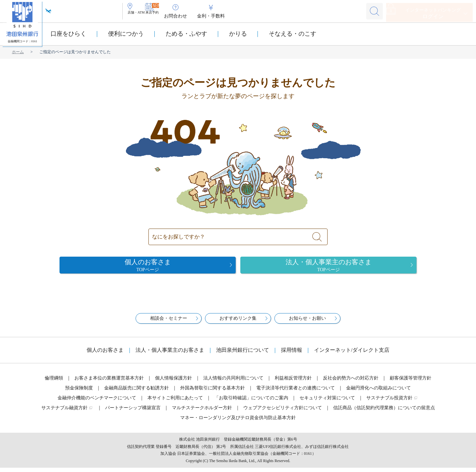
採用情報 (292, 354)
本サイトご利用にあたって (175, 402)
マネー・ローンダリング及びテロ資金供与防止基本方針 (238, 422)
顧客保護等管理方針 (411, 382)
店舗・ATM (144, 16)
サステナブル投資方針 (389, 402)
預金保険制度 (79, 392)
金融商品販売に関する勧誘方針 (137, 392)
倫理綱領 (54, 382)
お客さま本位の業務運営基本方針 (109, 382)
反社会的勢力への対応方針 (351, 382)
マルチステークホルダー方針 (202, 412)
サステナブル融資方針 (64, 412)
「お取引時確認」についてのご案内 (251, 402)
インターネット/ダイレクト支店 (352, 354)
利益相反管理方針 (293, 382)
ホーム (18, 52)
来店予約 (175, 16)
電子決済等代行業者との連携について (296, 392)
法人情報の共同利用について (233, 382)
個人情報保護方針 (174, 382)
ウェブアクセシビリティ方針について (283, 412)
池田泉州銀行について (243, 354)
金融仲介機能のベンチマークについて (97, 402)
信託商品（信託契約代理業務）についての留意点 (384, 412)
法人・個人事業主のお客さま (170, 354)
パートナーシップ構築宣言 (133, 412)
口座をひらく (68, 34)
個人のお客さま (105, 354)
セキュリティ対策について (327, 402)
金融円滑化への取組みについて (378, 392)
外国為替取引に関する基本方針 (213, 392)
